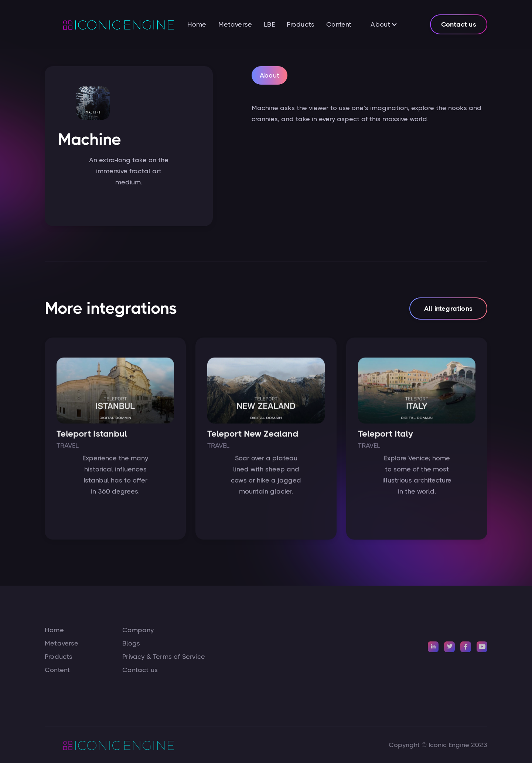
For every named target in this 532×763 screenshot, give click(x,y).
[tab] (270, 76)
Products (301, 24)
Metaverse (235, 24)
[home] (109, 24)
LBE (269, 24)
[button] (384, 24)
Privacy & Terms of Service (164, 657)
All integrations (448, 311)
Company (138, 630)
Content (339, 24)
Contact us (459, 24)
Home (197, 24)
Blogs (131, 643)
